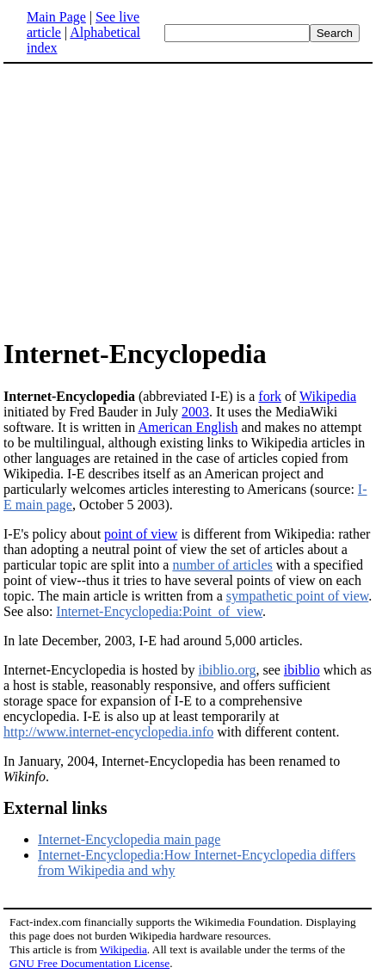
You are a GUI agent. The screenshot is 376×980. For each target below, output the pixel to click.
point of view (141, 534)
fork (270, 396)
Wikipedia (328, 396)
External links (55, 808)
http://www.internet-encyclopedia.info (108, 732)
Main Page (56, 17)
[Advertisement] (148, 200)
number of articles (222, 565)
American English (188, 427)
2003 (195, 412)
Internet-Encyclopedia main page (129, 839)
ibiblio (302, 670)
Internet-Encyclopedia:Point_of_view (159, 611)
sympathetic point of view (298, 596)
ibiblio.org (228, 670)
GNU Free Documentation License (89, 963)
